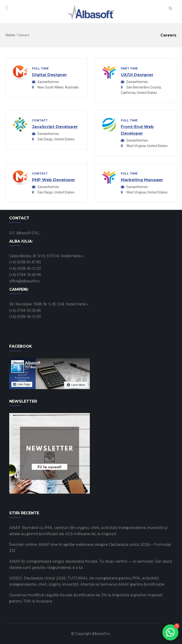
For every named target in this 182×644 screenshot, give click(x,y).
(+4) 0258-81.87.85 (25, 262)
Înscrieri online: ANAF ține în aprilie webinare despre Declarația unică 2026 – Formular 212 (90, 548)
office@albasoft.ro (24, 281)
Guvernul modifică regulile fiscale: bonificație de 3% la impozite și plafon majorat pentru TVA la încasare (86, 598)
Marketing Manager (142, 180)
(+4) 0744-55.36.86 (25, 310)
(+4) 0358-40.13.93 (25, 317)
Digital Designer (49, 75)
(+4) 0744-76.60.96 (25, 275)
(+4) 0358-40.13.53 (25, 269)
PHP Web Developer (54, 180)
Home (10, 35)
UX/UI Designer (137, 75)
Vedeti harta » (72, 256)
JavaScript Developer (55, 127)
